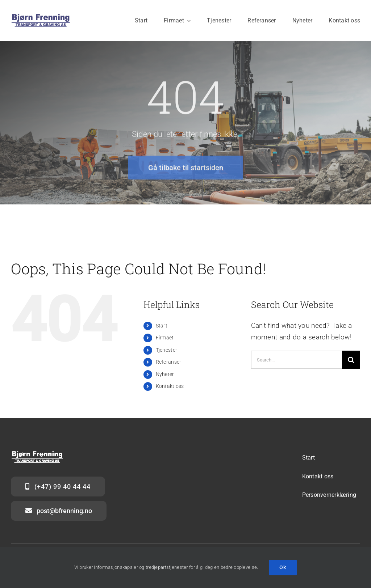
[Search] (351, 360)
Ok (283, 567)
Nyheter (165, 374)
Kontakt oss (170, 386)
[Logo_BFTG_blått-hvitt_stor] (41, 17)
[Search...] (297, 360)
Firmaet (165, 338)
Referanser (169, 362)
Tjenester (167, 350)
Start (162, 326)
